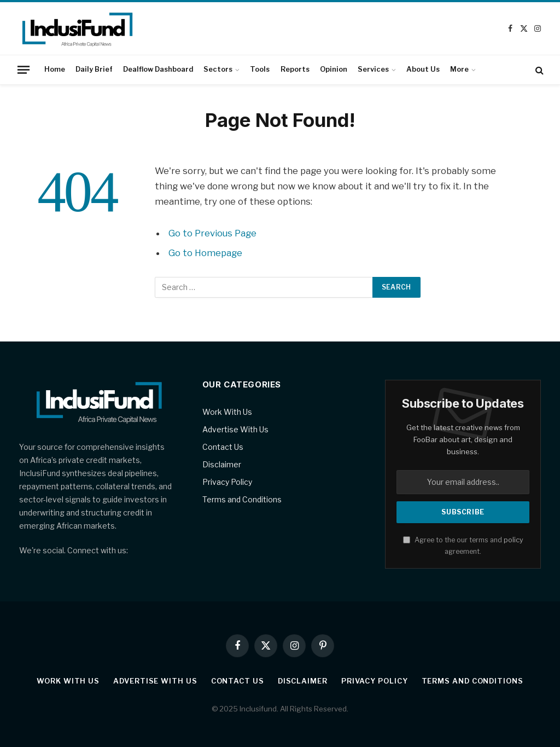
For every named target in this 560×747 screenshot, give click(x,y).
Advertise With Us (235, 429)
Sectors (218, 69)
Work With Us (227, 412)
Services (373, 69)
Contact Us (223, 447)
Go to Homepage (205, 253)
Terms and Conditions (242, 499)
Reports (295, 69)
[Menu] (24, 70)
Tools (260, 69)
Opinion (334, 69)
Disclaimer (222, 464)
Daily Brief (94, 69)
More (459, 69)
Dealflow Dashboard (158, 69)
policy (514, 540)
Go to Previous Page (212, 233)
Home (55, 69)
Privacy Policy (227, 482)
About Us (423, 69)
